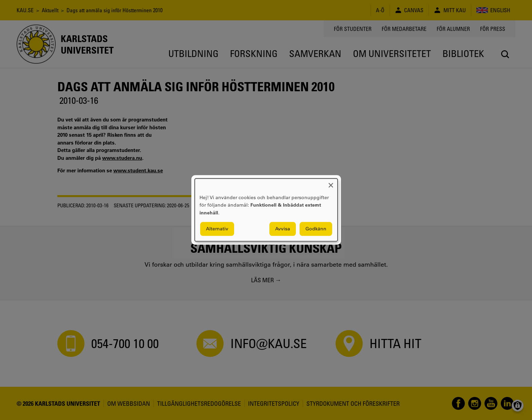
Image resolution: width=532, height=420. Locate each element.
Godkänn (316, 229)
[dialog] (266, 210)
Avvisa (283, 229)
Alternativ (217, 229)
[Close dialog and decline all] (331, 183)
